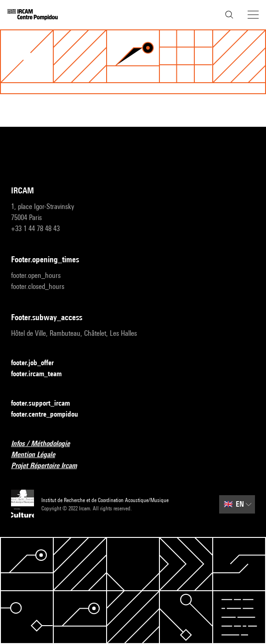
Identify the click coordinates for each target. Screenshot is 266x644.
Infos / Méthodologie (46, 444)
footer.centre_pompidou (50, 415)
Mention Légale (39, 455)
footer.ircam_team (42, 374)
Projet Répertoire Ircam (49, 466)
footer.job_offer (38, 363)
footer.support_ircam (46, 404)
